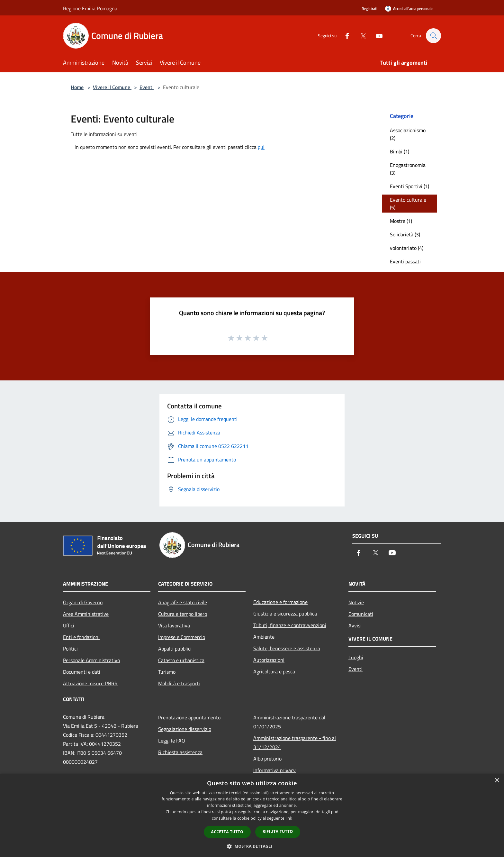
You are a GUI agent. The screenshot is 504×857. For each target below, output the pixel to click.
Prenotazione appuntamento (189, 717)
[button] (252, 846)
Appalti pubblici (175, 649)
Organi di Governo (83, 602)
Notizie (356, 602)
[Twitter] (360, 36)
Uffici (69, 625)
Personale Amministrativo (91, 660)
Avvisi (355, 625)
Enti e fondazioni (81, 637)
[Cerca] (433, 36)
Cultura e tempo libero (183, 614)
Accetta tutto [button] (227, 832)
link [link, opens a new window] (289, 818)
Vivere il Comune (112, 87)
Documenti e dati (82, 672)
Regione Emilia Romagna (90, 8)
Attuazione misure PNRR (90, 683)
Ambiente (264, 637)
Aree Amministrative (86, 614)
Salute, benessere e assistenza (287, 648)
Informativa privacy (274, 770)
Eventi (147, 87)
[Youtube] (376, 36)
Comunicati (361, 614)
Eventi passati (405, 261)
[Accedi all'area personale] (409, 9)
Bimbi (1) (400, 151)
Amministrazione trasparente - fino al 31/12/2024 (295, 743)
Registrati (369, 9)
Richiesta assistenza (180, 752)
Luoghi (356, 657)
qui (261, 147)
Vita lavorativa (174, 625)
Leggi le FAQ (172, 741)
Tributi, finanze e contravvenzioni (290, 625)
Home (77, 87)
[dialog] (252, 815)
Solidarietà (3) (405, 234)
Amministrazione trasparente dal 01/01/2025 (289, 722)
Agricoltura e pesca (274, 671)
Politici (70, 649)
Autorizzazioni (269, 660)
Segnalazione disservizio (185, 729)
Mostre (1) (401, 221)
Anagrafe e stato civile (183, 602)
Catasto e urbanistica (181, 660)
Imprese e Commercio (182, 637)
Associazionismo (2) (408, 134)
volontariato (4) (407, 248)
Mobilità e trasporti (179, 683)
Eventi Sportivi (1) (410, 186)
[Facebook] (344, 36)
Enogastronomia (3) (408, 169)
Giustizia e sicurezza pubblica (285, 614)
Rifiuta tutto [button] (278, 831)
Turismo (167, 672)
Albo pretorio (267, 759)
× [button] (497, 781)
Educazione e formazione (280, 602)
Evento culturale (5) (408, 204)
